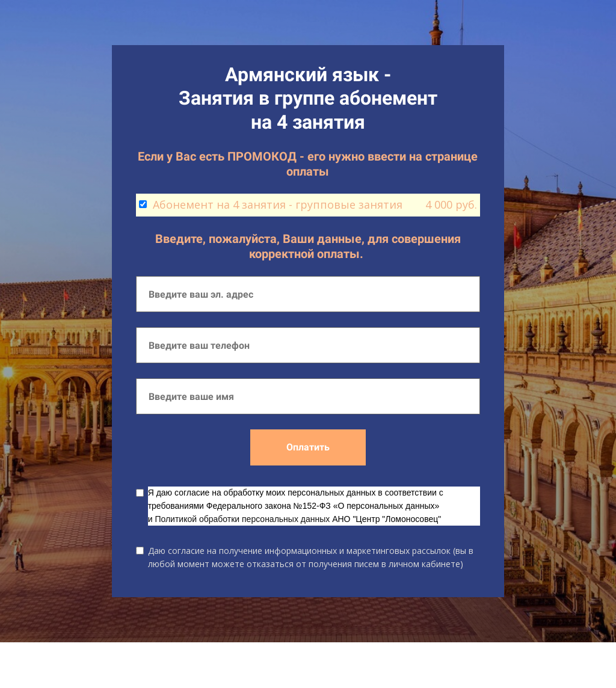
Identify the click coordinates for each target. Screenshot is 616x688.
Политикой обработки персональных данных (242, 519)
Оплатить (308, 447)
